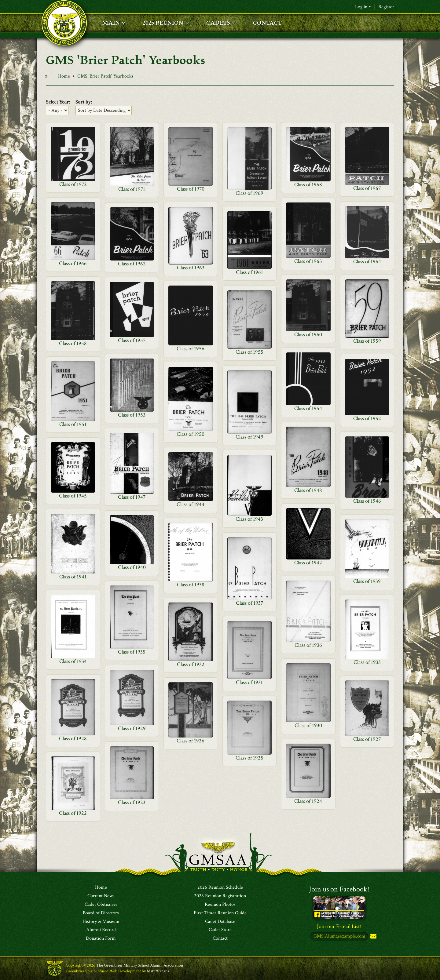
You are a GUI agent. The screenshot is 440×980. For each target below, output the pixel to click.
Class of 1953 (132, 415)
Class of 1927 (367, 739)
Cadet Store (220, 930)
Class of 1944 (191, 504)
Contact (220, 938)
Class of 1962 (132, 264)
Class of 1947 (132, 497)
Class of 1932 (191, 664)
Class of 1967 (367, 188)
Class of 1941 (73, 577)
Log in (363, 7)
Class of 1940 (132, 567)
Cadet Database (220, 922)
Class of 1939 (367, 581)
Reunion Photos (220, 905)
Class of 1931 (249, 682)
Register (386, 7)
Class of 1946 (367, 501)
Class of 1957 (132, 340)
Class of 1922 (73, 813)
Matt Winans (158, 971)
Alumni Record (101, 930)
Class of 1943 (249, 519)
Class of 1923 (132, 802)
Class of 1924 (308, 801)
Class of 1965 (308, 261)
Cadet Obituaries (101, 905)
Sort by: (84, 102)
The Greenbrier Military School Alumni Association (140, 965)
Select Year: (58, 102)
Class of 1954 (308, 408)
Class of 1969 (249, 193)
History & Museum (101, 922)
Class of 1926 (191, 741)
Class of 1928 (73, 739)
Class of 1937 (249, 603)
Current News (101, 896)
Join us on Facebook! (339, 889)
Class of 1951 (73, 424)
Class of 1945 (73, 496)
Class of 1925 (249, 758)
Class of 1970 (191, 189)
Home (64, 76)
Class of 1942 (308, 563)
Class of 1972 (73, 184)
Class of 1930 (308, 725)
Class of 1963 (191, 268)
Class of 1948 (308, 490)
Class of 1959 (367, 341)
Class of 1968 (308, 185)
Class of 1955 (249, 352)
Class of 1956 (191, 349)
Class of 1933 (367, 662)
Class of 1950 (191, 434)
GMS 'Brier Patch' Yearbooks (105, 76)
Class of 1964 (367, 262)
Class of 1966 (73, 263)
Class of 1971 (132, 189)
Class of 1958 (73, 343)
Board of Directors (101, 913)
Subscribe (373, 936)
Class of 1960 (308, 335)
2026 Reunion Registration (220, 896)
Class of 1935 (132, 652)
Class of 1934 (73, 661)
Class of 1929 (132, 729)
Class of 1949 (249, 437)
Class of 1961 (249, 272)
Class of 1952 (367, 419)
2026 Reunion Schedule (220, 887)
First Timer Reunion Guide (220, 913)
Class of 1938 (191, 585)
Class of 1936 (308, 645)
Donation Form (101, 938)
